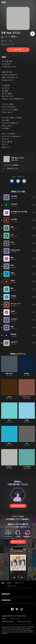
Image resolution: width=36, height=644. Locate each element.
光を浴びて (9, 467)
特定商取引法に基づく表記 (24, 622)
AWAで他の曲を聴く (18, 506)
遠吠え (9, 443)
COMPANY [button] (6, 600)
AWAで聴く (18, 50)
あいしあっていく (27, 397)
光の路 (9, 397)
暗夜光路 (27, 374)
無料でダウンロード (18, 542)
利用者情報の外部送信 (7, 622)
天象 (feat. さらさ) (18, 158)
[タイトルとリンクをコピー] (24, 181)
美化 (9, 420)
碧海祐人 (14, 37)
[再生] (33, 34)
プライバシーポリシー (15, 619)
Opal (27, 443)
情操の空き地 (9, 374)
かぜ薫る (27, 420)
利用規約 (4, 619)
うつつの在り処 (27, 467)
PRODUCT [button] (6, 594)
